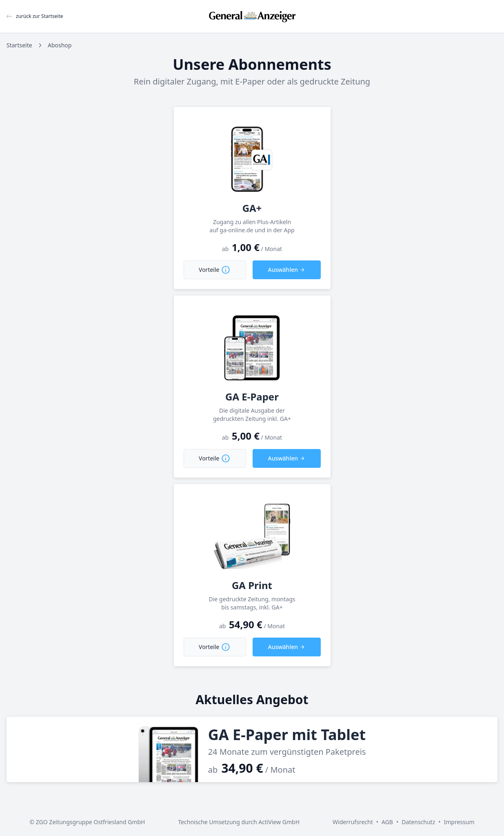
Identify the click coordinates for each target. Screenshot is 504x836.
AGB (387, 822)
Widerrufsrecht (353, 822)
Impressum (459, 822)
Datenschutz (418, 822)
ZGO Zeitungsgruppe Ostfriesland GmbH (91, 822)
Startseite (19, 45)
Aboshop (60, 45)
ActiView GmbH (279, 822)
